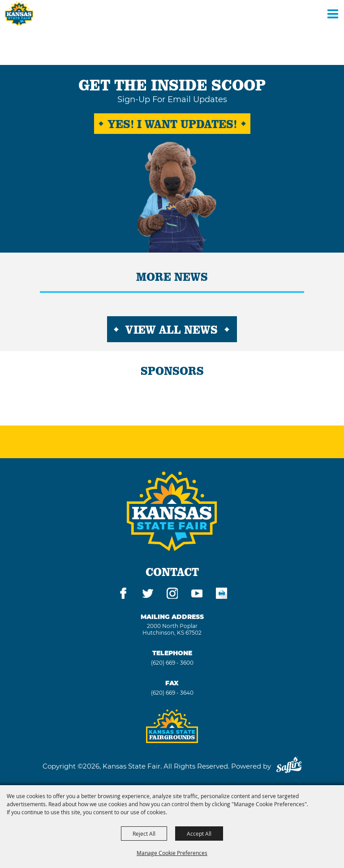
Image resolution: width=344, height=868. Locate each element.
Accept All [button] (199, 834)
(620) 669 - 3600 (172, 663)
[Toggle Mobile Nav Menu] (333, 13)
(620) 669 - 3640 (172, 693)
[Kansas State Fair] (19, 14)
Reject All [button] (144, 834)
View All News (172, 329)
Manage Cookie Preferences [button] (172, 853)
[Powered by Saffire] (289, 766)
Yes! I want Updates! (172, 124)
